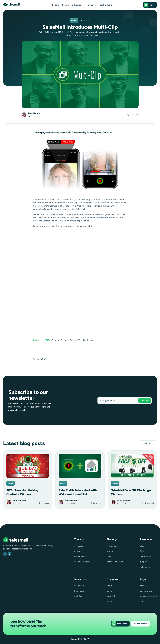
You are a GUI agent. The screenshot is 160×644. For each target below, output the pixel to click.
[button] (55, 5)
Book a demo (106, 5)
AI (96, 5)
